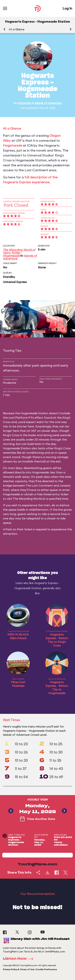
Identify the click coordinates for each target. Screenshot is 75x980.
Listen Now (19, 959)
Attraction (24, 103)
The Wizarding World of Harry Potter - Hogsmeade (19, 253)
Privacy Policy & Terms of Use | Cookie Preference (30, 969)
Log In (67, 8)
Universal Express (15, 282)
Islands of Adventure (48, 103)
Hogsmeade (12, 145)
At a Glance (17, 29)
